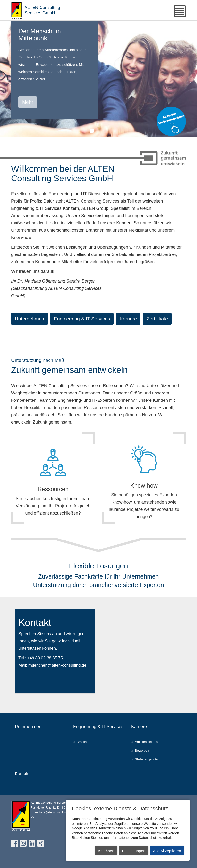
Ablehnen (106, 851)
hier (100, 838)
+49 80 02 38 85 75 (45, 658)
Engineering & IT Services (82, 319)
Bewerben (142, 750)
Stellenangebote (146, 759)
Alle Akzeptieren (167, 851)
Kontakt (22, 774)
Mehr (28, 102)
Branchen (83, 742)
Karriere (128, 319)
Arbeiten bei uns (146, 742)
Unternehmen (29, 319)
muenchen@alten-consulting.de (57, 665)
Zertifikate (157, 319)
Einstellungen (134, 851)
